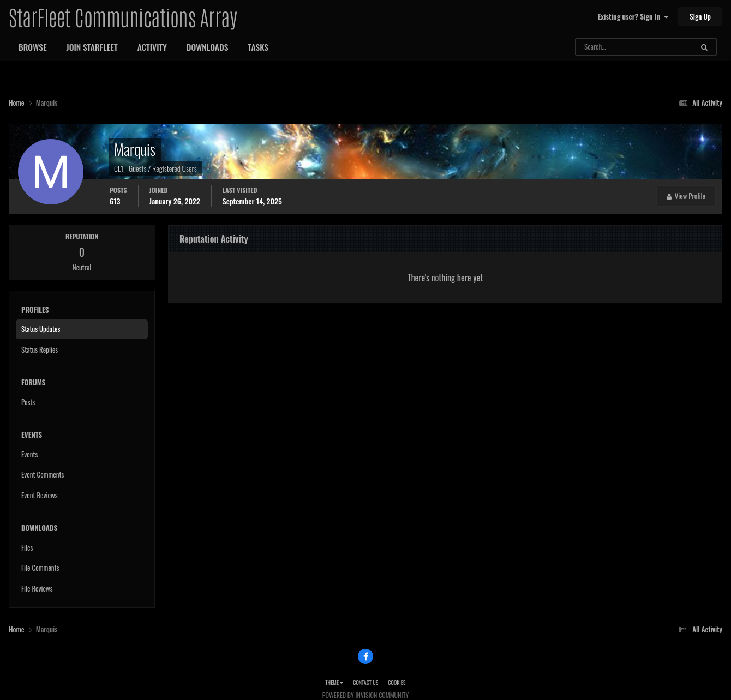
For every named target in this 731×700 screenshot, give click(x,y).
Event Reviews (40, 495)
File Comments (40, 568)
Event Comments (43, 474)
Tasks (258, 47)
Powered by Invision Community (366, 695)
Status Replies (40, 349)
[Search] (605, 47)
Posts (28, 402)
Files (27, 547)
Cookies (397, 682)
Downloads (208, 47)
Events (29, 454)
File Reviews (37, 588)
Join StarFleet (92, 47)
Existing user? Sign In (633, 16)
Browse (33, 47)
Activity (152, 47)
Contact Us (366, 682)
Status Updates (41, 329)
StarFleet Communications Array (123, 16)
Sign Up (700, 16)
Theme (334, 682)
